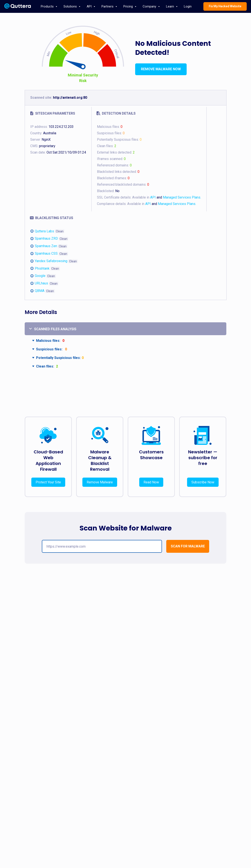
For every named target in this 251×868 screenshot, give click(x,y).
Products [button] (48, 6)
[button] (188, 546)
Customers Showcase (151, 455)
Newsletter (197, 802)
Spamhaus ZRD (46, 238)
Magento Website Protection (91, 802)
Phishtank (42, 268)
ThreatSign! (42, 777)
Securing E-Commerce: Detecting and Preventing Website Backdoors (54, 652)
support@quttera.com (203, 789)
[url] (102, 546)
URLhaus (41, 283)
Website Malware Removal (90, 777)
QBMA (40, 291)
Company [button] (150, 6)
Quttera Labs (44, 231)
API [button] (90, 6)
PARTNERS (122, 769)
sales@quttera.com (202, 783)
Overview (118, 777)
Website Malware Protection (91, 783)
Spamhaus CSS (46, 253)
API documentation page (50, 836)
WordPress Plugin (46, 783)
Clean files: (45, 366)
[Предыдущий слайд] (11, 663)
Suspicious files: (49, 349)
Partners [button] (108, 6)
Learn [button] (170, 6)
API (153, 197)
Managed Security (124, 802)
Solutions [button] (71, 6)
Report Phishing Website (205, 796)
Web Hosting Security (125, 783)
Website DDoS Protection (89, 796)
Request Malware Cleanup (51, 817)
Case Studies (159, 809)
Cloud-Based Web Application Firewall (48, 461)
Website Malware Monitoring (91, 789)
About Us (157, 777)
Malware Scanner (46, 789)
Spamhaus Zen (46, 246)
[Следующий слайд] (240, 663)
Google (40, 276)
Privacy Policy (159, 789)
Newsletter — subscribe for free (203, 458)
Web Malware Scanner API (128, 789)
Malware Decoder (46, 796)
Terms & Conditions (163, 783)
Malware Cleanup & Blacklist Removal (100, 461)
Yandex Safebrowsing (51, 261)
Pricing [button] (129, 6)
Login (188, 6)
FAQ (154, 796)
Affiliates (118, 796)
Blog (193, 777)
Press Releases (161, 802)
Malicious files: (48, 341)
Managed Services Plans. (182, 197)
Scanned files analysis (55, 329)
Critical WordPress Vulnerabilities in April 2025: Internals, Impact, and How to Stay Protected (196, 652)
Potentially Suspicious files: (58, 358)
